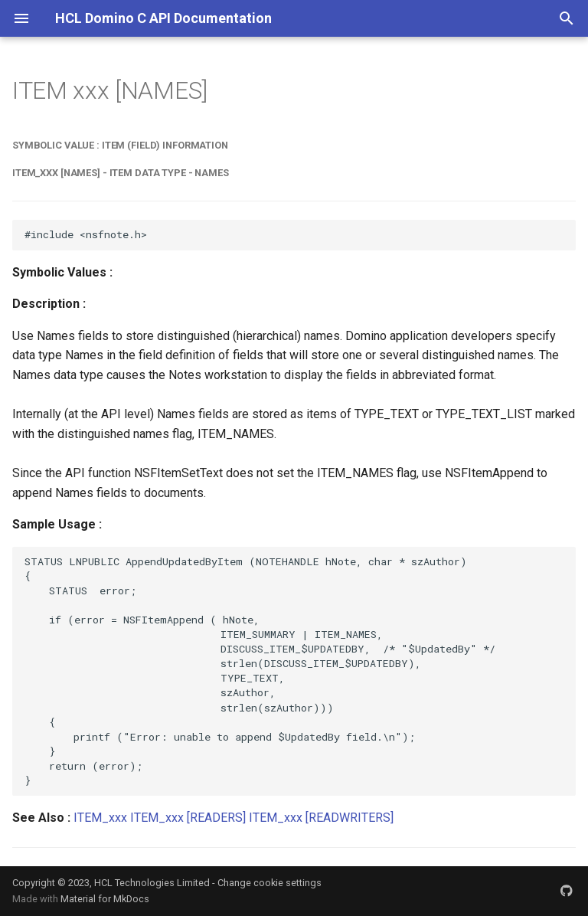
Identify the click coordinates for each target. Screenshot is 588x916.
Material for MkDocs (105, 899)
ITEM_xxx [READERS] (188, 818)
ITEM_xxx (100, 818)
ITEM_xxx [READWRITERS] (321, 818)
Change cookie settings (269, 883)
